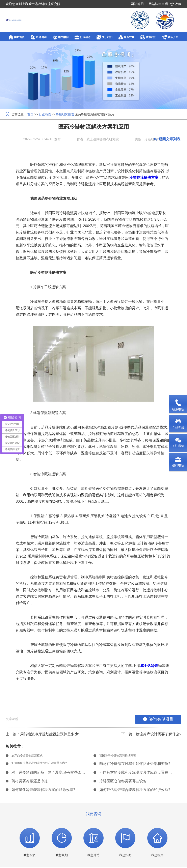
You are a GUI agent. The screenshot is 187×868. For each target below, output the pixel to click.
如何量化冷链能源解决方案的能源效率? (43, 791)
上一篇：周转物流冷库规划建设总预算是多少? (43, 734)
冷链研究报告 (65, 114)
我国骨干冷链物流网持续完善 (123, 756)
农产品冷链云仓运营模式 (31, 756)
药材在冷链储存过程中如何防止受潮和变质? (135, 765)
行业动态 (45, 114)
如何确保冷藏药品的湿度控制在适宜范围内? (47, 765)
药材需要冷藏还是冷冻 (30, 782)
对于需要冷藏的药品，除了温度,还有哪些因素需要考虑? (48, 774)
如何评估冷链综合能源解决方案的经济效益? (135, 791)
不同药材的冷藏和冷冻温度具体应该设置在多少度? (136, 774)
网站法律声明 (158, 4)
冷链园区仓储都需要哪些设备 (123, 782)
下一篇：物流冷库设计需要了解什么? (151, 734)
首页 (30, 114)
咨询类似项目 (158, 719)
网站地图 (137, 4)
